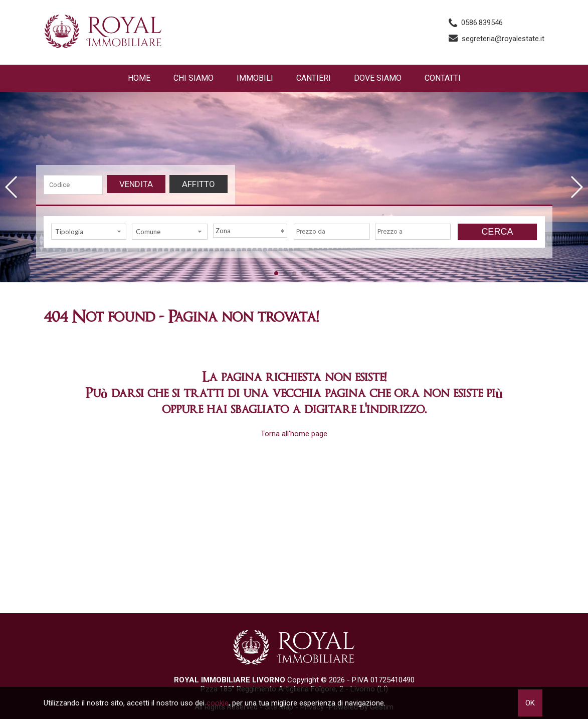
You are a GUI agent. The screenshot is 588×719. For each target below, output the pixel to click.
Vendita (136, 184)
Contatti (443, 78)
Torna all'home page (294, 434)
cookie (218, 703)
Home (139, 78)
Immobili (255, 78)
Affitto (199, 184)
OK (530, 703)
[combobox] (89, 232)
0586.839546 (482, 23)
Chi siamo (193, 78)
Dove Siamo (378, 78)
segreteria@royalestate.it (503, 39)
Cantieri (314, 78)
